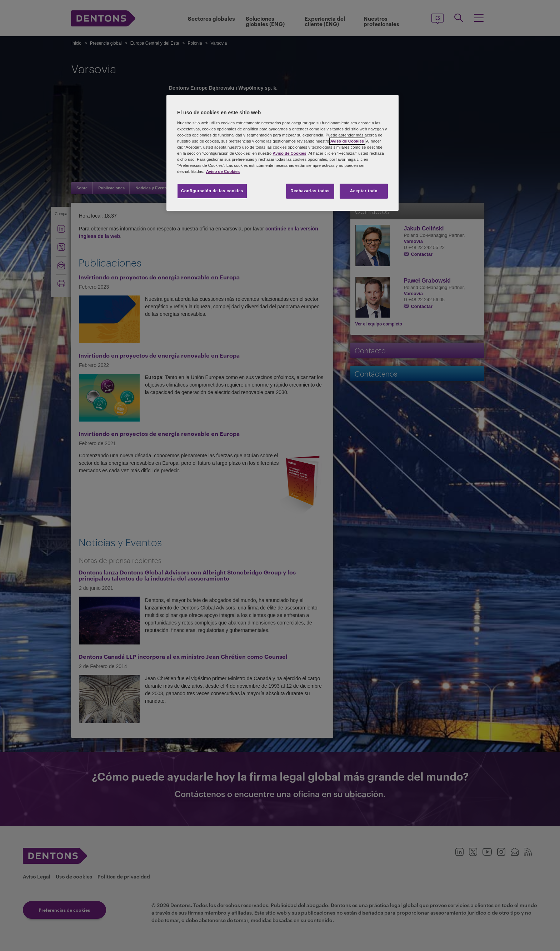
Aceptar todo (364, 191)
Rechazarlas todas (310, 191)
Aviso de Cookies (347, 141)
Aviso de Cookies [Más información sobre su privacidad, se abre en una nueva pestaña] (223, 171)
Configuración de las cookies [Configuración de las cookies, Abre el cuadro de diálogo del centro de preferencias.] (212, 191)
